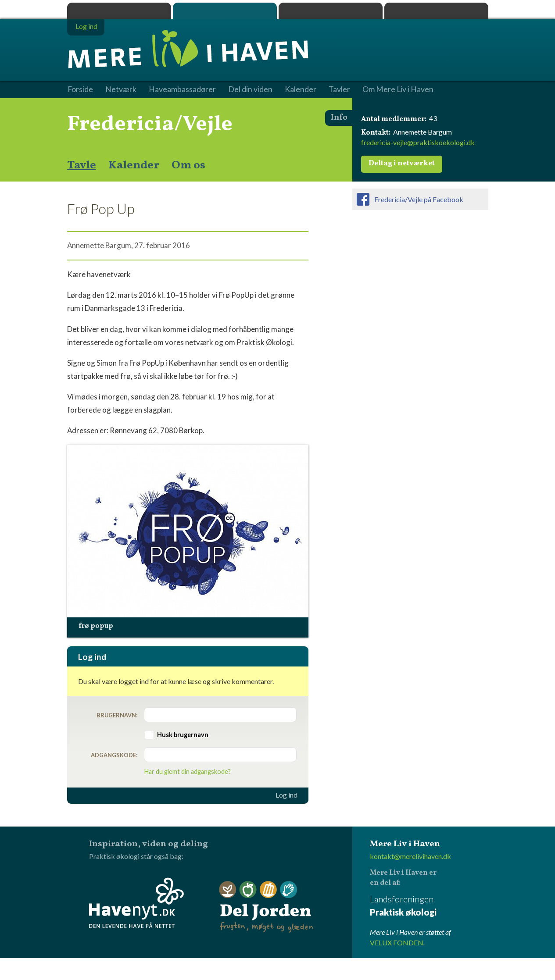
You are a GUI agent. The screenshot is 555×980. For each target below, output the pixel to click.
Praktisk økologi (119, 11)
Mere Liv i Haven (225, 11)
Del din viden (250, 89)
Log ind (286, 795)
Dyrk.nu (331, 11)
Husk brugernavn (183, 735)
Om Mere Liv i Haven (398, 89)
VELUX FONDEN (397, 943)
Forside (80, 89)
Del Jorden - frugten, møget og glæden (266, 907)
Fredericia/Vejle (150, 125)
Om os (188, 165)
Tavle (82, 165)
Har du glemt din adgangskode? (188, 772)
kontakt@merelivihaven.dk (410, 856)
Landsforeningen (429, 906)
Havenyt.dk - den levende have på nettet (136, 903)
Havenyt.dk (436, 11)
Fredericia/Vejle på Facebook (419, 199)
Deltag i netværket (402, 164)
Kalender (134, 165)
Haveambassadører (182, 89)
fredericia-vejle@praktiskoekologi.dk (418, 142)
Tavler (339, 89)
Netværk (121, 89)
